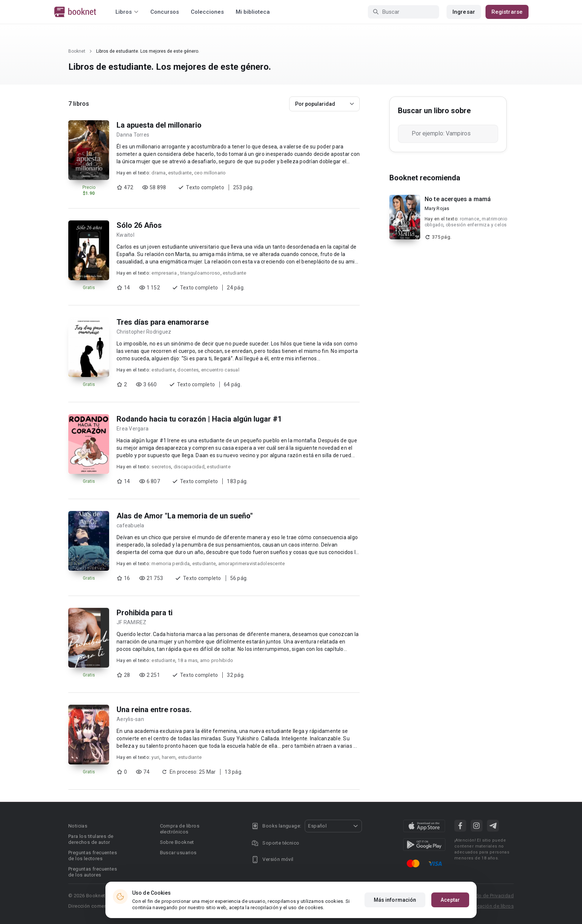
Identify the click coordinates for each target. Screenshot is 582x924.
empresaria (165, 273)
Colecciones (207, 12)
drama (158, 173)
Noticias (78, 826)
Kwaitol (125, 235)
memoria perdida (171, 563)
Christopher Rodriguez (144, 332)
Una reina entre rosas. (154, 710)
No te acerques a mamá (458, 199)
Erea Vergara (133, 429)
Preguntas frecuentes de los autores (93, 872)
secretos (161, 467)
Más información (395, 900)
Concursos (165, 12)
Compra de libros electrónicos (180, 829)
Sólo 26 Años (139, 225)
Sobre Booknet (177, 842)
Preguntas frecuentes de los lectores (93, 856)
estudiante (180, 173)
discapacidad (189, 467)
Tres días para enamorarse (163, 322)
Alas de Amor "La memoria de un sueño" (185, 516)
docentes (188, 370)
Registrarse (507, 12)
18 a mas (187, 660)
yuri (155, 757)
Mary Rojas (437, 208)
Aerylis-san (130, 719)
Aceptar (450, 900)
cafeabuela (130, 525)
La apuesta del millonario (159, 125)
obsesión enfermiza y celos (476, 225)
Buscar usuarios (178, 853)
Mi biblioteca (253, 12)
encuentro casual (220, 370)
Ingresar (464, 12)
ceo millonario (210, 173)
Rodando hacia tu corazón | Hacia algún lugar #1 (199, 419)
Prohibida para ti (145, 613)
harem (169, 757)
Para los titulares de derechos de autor (91, 839)
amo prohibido (217, 660)
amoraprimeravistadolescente (252, 563)
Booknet (77, 51)
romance (470, 219)
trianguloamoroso (200, 273)
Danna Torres (133, 135)
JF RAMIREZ (132, 622)
